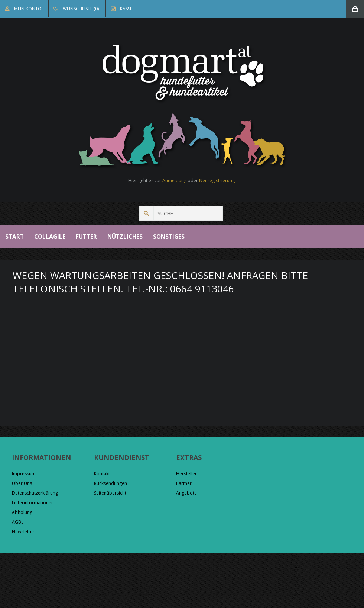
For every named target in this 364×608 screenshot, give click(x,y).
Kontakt (102, 474)
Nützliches (125, 237)
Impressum (24, 474)
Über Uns (22, 483)
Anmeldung (174, 181)
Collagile (50, 237)
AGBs (18, 522)
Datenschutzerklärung (35, 493)
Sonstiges (169, 237)
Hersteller (186, 474)
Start (14, 237)
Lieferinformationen (33, 503)
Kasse (126, 9)
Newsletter (23, 532)
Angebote (186, 493)
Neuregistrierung (217, 181)
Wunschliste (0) (81, 9)
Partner (184, 483)
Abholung (22, 512)
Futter (86, 237)
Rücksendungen (110, 483)
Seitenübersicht (110, 493)
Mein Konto (28, 9)
